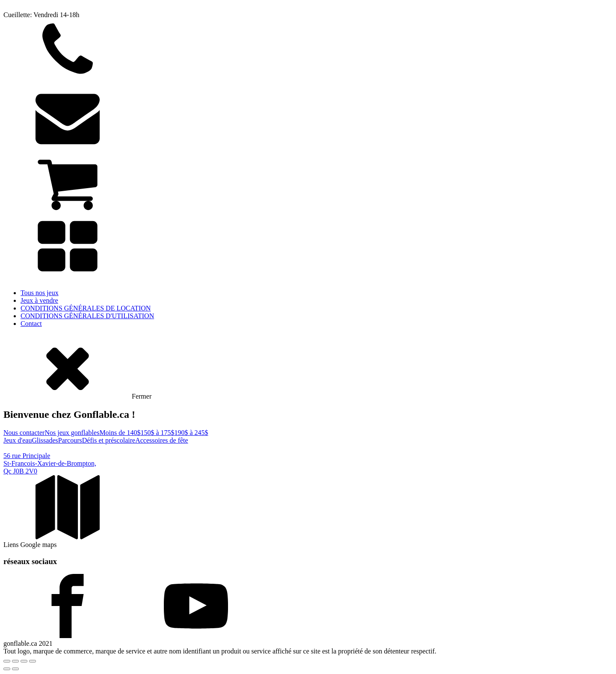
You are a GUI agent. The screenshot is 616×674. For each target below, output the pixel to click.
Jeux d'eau (18, 440)
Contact (31, 324)
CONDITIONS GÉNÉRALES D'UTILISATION (87, 316)
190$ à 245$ (191, 433)
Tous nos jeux (40, 293)
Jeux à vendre (39, 300)
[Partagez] (24, 661)
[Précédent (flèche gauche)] (7, 669)
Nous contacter (24, 433)
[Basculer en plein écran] (15, 661)
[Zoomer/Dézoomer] (7, 661)
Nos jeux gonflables (72, 433)
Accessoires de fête (162, 440)
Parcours (70, 440)
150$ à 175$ (157, 433)
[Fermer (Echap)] (33, 661)
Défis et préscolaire (109, 440)
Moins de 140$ (120, 433)
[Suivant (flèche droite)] (15, 669)
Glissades (45, 440)
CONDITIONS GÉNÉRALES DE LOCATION (86, 308)
